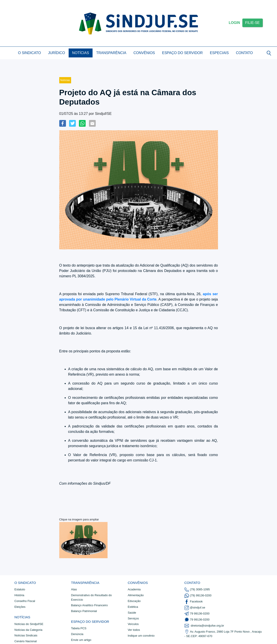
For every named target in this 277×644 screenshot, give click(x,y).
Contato (244, 53)
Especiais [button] (219, 53)
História (19, 595)
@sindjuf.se (195, 608)
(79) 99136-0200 (198, 596)
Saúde (132, 613)
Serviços (133, 618)
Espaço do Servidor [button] (182, 53)
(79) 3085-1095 (197, 590)
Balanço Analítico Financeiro (89, 605)
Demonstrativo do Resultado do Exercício (91, 597)
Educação (134, 601)
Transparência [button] (111, 53)
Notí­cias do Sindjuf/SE (29, 624)
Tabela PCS (79, 628)
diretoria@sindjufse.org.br (204, 626)
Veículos (133, 624)
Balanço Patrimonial (84, 611)
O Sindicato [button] (30, 53)
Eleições (20, 607)
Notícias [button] (81, 53)
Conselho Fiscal (25, 601)
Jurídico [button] (57, 53)
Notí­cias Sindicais (26, 635)
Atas (74, 589)
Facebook (194, 602)
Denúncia (77, 634)
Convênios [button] (144, 53)
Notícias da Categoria (29, 630)
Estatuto (20, 589)
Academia (134, 589)
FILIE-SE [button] (253, 23)
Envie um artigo (81, 640)
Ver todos (134, 630)
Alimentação (136, 595)
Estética (133, 607)
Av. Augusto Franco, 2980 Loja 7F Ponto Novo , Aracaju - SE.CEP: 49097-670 (223, 634)
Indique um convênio (141, 636)
